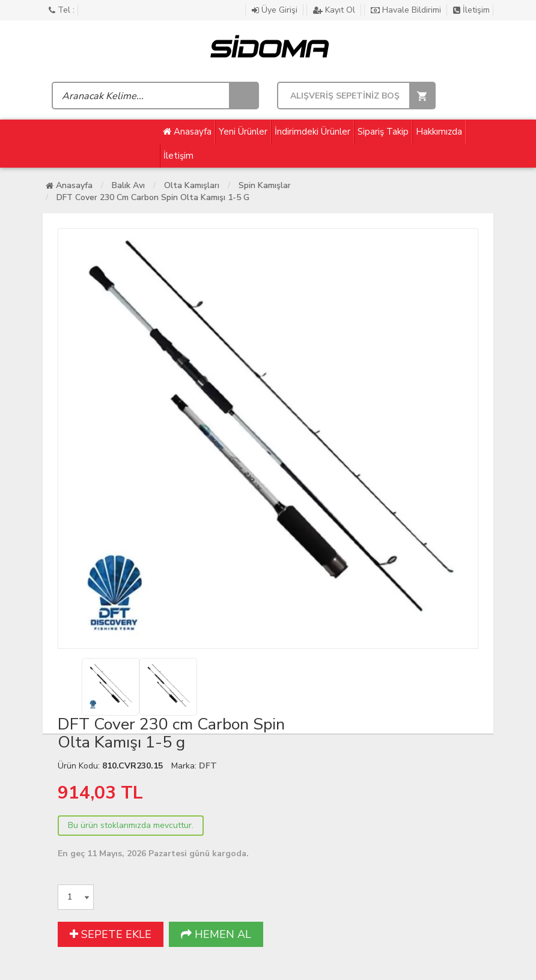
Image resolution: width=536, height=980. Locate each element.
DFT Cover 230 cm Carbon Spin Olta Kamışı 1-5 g (153, 197)
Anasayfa (187, 132)
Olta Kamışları (192, 185)
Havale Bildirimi (407, 10)
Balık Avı (128, 185)
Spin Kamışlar (265, 185)
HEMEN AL (216, 934)
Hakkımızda (439, 132)
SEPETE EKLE (111, 934)
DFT (208, 766)
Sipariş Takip (383, 132)
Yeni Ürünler (243, 132)
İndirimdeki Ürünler (312, 132)
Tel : (62, 10)
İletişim (471, 10)
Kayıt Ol (335, 10)
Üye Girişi (276, 10)
